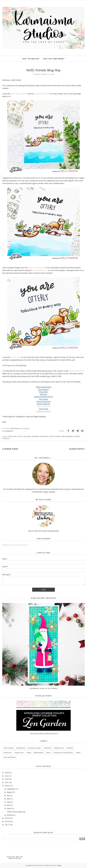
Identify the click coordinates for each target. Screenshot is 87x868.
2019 (7, 818)
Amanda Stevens (43, 406)
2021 (7, 782)
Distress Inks (19, 753)
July (8, 795)
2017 (7, 825)
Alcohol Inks (8, 753)
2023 (7, 776)
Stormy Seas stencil (42, 94)
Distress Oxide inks (40, 436)
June (9, 799)
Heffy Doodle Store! (76, 371)
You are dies (16, 357)
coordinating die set (40, 270)
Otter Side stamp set (19, 94)
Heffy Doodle (55, 436)
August (10, 792)
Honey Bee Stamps (34, 748)
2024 (7, 773)
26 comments (8, 431)
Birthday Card (59, 748)
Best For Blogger (57, 865)
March (9, 808)
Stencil (48, 753)
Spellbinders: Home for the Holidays (44, 688)
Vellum (78, 753)
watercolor (48, 748)
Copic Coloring (24, 436)
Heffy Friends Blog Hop (43, 70)
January (10, 815)
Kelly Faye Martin (44, 411)
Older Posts (76, 449)
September (11, 789)
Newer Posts (11, 449)
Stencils (6, 438)
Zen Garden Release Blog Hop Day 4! (44, 734)
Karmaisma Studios (37, 865)
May (9, 802)
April (9, 805)
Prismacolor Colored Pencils (63, 753)
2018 (7, 821)
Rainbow (70, 748)
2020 (7, 786)
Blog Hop (13, 436)
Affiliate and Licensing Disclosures (15, 545)
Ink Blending (68, 436)
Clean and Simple (10, 757)
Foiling (29, 753)
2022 (7, 779)
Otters (77, 436)
